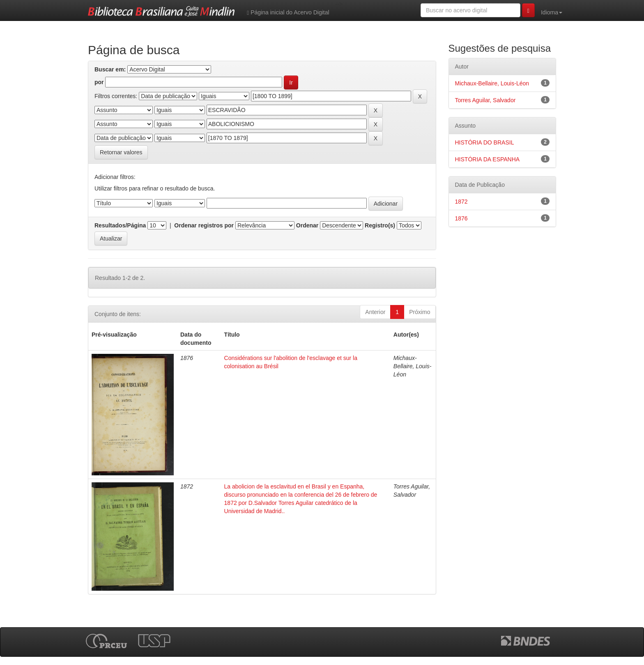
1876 (461, 218)
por (99, 82)
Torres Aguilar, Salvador (485, 100)
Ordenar (307, 225)
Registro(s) (380, 225)
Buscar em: (110, 69)
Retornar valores (121, 152)
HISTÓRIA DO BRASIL (485, 142)
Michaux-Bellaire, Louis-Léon (492, 83)
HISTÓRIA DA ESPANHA (488, 159)
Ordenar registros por (204, 225)
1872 (461, 202)
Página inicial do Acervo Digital (288, 13)
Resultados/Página (120, 225)
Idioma (552, 12)
